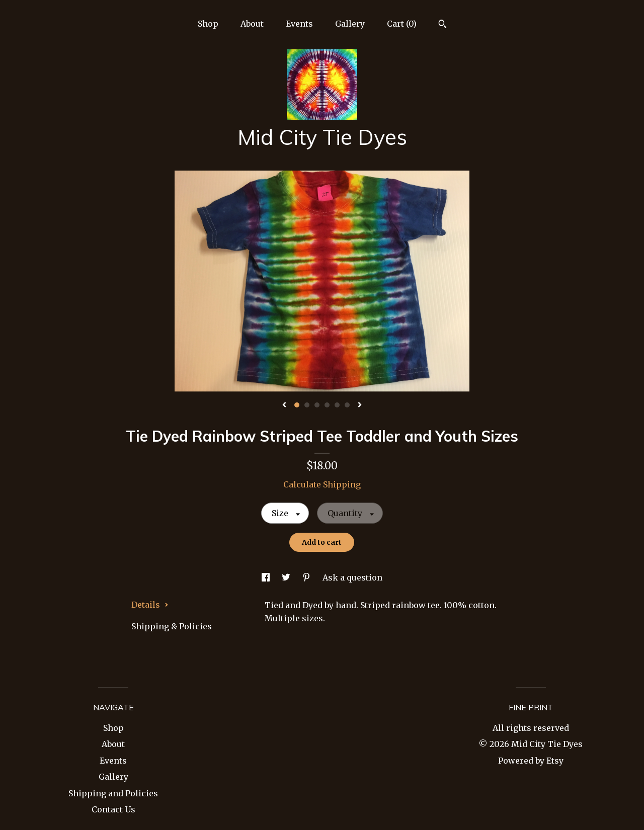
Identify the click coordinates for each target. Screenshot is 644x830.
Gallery (350, 24)
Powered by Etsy (531, 761)
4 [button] (327, 405)
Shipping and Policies (113, 793)
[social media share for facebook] (267, 577)
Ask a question (352, 577)
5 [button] (337, 405)
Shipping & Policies (172, 626)
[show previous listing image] (284, 405)
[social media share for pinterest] (307, 577)
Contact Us (113, 809)
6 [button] (347, 405)
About (252, 24)
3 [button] (317, 405)
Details (150, 605)
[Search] (442, 25)
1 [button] (297, 405)
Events (299, 24)
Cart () (402, 24)
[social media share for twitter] (287, 577)
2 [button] (307, 405)
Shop (208, 24)
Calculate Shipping (322, 484)
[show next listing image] (360, 405)
